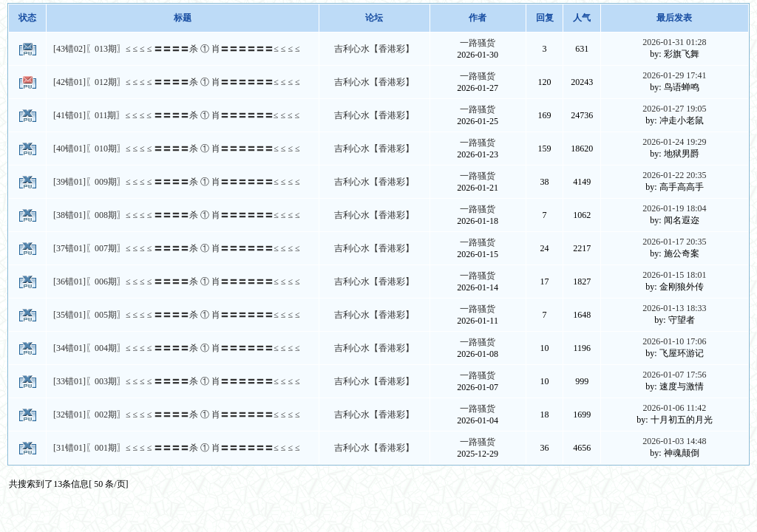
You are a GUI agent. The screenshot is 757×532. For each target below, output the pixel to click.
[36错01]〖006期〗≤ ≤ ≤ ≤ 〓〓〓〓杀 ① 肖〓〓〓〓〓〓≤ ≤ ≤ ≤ (177, 282)
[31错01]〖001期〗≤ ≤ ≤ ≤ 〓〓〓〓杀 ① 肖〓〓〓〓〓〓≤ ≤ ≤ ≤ (177, 448)
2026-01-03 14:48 (674, 441)
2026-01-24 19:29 (674, 142)
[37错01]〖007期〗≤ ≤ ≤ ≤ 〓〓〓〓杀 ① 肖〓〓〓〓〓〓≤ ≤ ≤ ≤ (177, 248)
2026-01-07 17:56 (674, 375)
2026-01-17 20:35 (674, 242)
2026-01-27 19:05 (674, 109)
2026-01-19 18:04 (674, 208)
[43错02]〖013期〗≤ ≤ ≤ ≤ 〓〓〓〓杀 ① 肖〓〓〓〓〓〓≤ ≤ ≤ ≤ (177, 49)
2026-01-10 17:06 (674, 341)
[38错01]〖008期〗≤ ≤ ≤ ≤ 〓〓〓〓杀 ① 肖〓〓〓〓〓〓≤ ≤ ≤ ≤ (177, 215)
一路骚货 (478, 43)
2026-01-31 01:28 (674, 42)
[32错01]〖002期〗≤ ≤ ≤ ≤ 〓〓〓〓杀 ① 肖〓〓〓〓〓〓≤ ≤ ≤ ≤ (177, 415)
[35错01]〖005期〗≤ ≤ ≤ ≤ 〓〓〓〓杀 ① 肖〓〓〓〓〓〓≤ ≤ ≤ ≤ (177, 315)
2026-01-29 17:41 (674, 75)
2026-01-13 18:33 (674, 308)
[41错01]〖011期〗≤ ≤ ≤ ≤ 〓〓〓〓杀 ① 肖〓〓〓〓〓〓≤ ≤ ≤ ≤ (176, 115)
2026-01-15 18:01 (674, 275)
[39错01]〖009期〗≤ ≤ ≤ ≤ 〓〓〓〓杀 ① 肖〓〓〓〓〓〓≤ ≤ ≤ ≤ (177, 182)
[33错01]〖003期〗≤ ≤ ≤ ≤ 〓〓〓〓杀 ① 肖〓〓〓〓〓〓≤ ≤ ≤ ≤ (177, 381)
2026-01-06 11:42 (674, 408)
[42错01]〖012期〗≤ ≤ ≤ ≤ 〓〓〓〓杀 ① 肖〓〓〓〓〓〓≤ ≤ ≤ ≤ (177, 82)
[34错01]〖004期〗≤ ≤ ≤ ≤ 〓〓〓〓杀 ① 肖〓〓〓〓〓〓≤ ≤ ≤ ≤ (177, 348)
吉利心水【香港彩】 (374, 49)
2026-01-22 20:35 (674, 175)
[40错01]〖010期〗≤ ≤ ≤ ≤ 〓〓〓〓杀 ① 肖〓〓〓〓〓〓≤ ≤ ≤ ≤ (177, 149)
